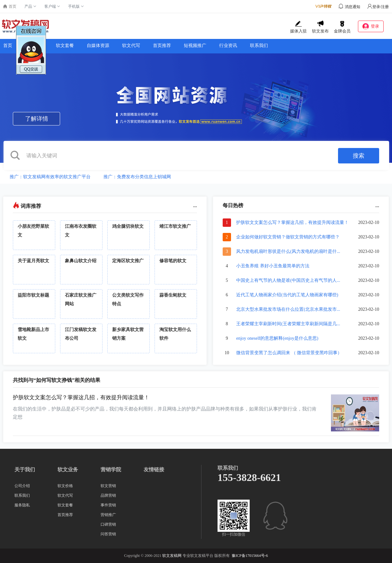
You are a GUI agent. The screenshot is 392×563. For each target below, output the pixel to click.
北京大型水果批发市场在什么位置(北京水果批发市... (288, 309)
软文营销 (108, 486)
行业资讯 (228, 46)
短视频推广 (195, 46)
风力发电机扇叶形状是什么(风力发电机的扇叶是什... (288, 251)
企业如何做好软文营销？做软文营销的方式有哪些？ (288, 237)
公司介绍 (22, 486)
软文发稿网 (172, 556)
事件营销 (108, 505)
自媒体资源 (98, 46)
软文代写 (131, 46)
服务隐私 (22, 505)
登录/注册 (378, 7)
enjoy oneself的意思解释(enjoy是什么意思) (277, 338)
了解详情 (37, 119)
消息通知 (352, 7)
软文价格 (34, 46)
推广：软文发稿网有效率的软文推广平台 (50, 177)
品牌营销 (108, 495)
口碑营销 (108, 524)
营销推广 (108, 515)
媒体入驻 (298, 27)
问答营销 (108, 534)
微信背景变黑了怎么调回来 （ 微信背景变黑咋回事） (289, 353)
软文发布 (320, 27)
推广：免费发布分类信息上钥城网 (137, 177)
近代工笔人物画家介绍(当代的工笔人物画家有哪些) (287, 295)
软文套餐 (65, 46)
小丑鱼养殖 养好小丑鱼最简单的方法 (273, 266)
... (195, 205)
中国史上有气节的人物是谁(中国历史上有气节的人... (288, 280)
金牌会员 (342, 27)
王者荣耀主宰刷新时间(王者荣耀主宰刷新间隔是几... (288, 324)
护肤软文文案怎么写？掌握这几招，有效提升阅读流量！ (292, 222)
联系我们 (259, 46)
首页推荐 (162, 46)
